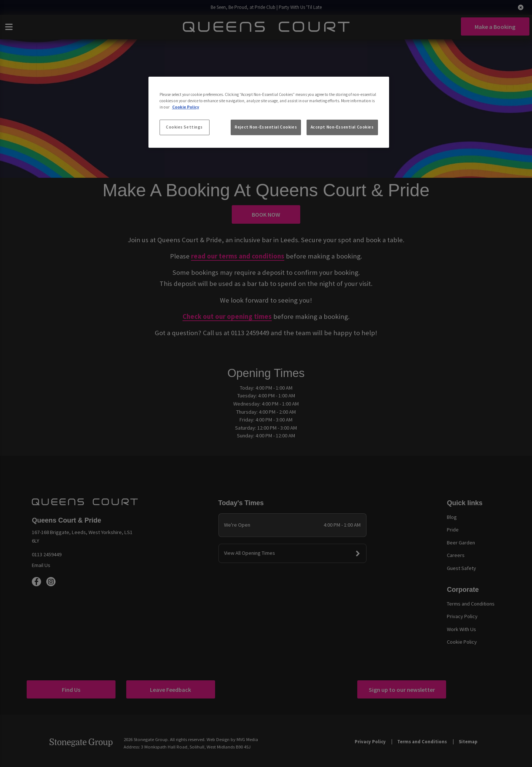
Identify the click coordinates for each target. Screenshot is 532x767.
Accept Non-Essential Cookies (342, 127)
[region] (269, 112)
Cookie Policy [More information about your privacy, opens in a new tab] (186, 107)
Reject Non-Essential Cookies (266, 127)
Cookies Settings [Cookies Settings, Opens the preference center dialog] (184, 127)
